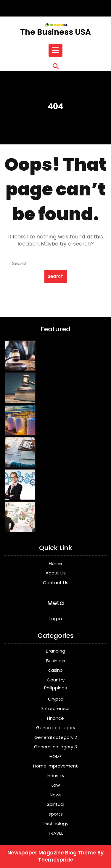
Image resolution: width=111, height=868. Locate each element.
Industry (55, 776)
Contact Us (56, 583)
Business (56, 661)
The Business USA (55, 32)
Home (55, 563)
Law (56, 785)
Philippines (55, 688)
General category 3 (55, 747)
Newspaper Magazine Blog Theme (52, 853)
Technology (55, 823)
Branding (55, 651)
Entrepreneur (56, 708)
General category (56, 728)
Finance (55, 718)
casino (55, 670)
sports (56, 814)
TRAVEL (55, 833)
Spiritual (55, 804)
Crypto (56, 699)
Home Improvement (55, 766)
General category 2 (56, 737)
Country (56, 680)
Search (56, 276)
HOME (55, 756)
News (56, 795)
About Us (56, 573)
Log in (56, 619)
